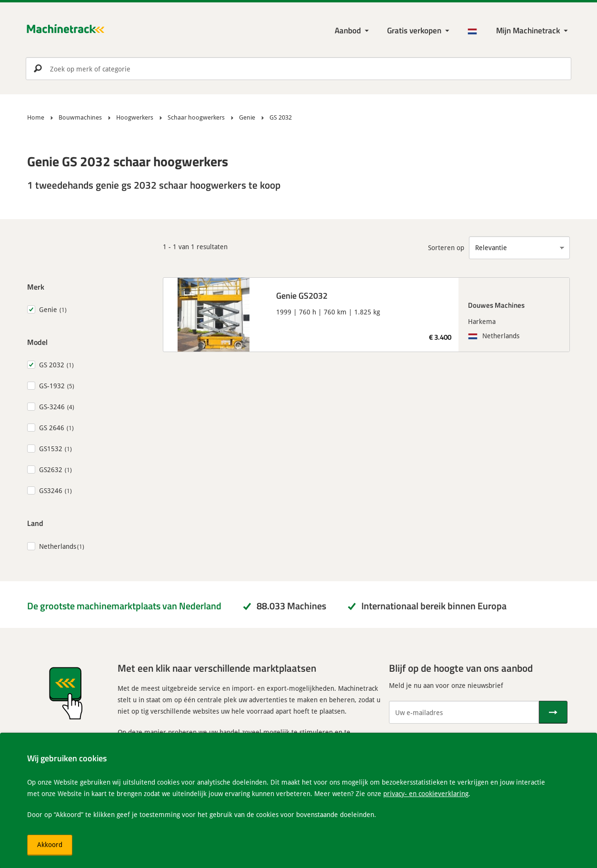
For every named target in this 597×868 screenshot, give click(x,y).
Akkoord (50, 844)
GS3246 (51, 490)
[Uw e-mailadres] (464, 712)
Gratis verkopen (414, 30)
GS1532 (51, 449)
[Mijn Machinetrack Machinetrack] (533, 31)
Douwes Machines (496, 305)
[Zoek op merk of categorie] (298, 69)
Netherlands (58, 546)
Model (37, 342)
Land (35, 523)
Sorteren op (446, 247)
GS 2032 (52, 365)
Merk (36, 287)
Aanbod (348, 30)
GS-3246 (52, 407)
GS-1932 (52, 386)
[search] (298, 69)
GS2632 (51, 469)
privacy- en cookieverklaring (426, 793)
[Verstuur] (553, 712)
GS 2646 (52, 428)
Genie (48, 309)
